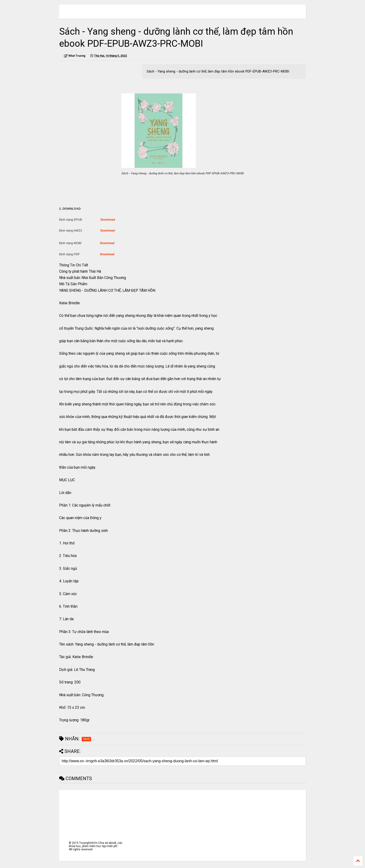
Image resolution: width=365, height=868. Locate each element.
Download (108, 220)
